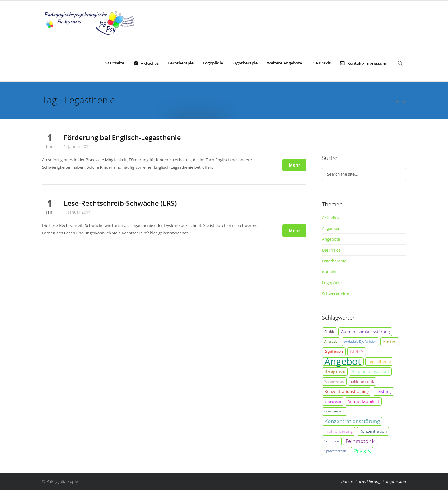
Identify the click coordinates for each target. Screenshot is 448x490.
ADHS (357, 351)
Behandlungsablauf (370, 371)
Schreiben (332, 441)
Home (401, 102)
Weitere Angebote (285, 63)
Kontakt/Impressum (363, 63)
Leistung (383, 391)
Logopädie (213, 63)
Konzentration (373, 431)
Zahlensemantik (362, 381)
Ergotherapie (245, 63)
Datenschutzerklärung (361, 481)
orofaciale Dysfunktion (360, 342)
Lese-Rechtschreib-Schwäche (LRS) (120, 203)
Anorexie (331, 342)
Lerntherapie (181, 63)
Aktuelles (146, 63)
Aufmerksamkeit (363, 401)
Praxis (362, 451)
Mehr (294, 165)
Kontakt (329, 272)
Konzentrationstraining (347, 391)
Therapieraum (335, 371)
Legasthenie (379, 361)
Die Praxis (321, 63)
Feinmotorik (360, 441)
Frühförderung (339, 431)
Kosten (390, 342)
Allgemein (331, 228)
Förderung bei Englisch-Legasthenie (122, 137)
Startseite (115, 63)
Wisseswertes (334, 381)
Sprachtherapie (336, 451)
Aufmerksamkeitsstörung (365, 332)
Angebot (343, 362)
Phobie (329, 332)
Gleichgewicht (335, 411)
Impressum (333, 401)
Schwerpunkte (336, 294)
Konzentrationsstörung (352, 421)
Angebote (331, 239)
